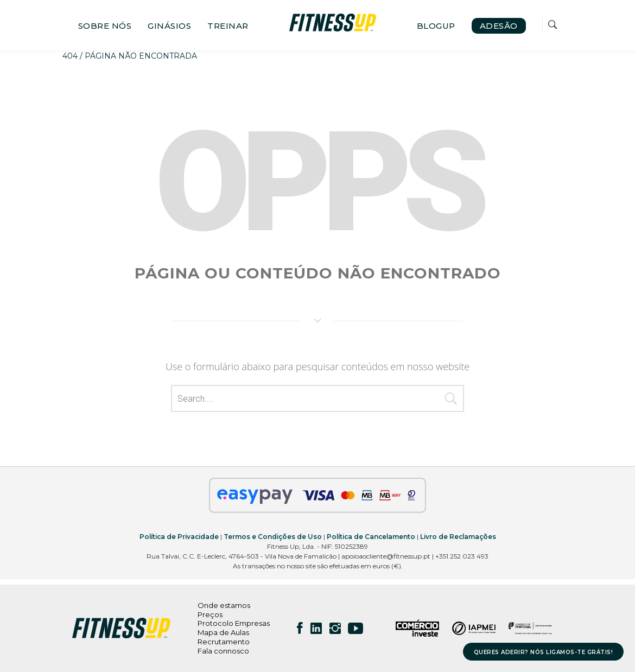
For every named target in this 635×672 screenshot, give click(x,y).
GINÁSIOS (169, 26)
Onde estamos (224, 605)
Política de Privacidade (179, 537)
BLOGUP (436, 26)
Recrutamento (224, 642)
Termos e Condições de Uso (273, 537)
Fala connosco (223, 651)
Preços (210, 614)
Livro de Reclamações (458, 537)
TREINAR (228, 26)
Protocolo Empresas (234, 623)
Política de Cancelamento (371, 537)
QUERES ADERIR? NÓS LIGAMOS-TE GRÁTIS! (544, 652)
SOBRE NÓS (105, 26)
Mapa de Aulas (223, 632)
